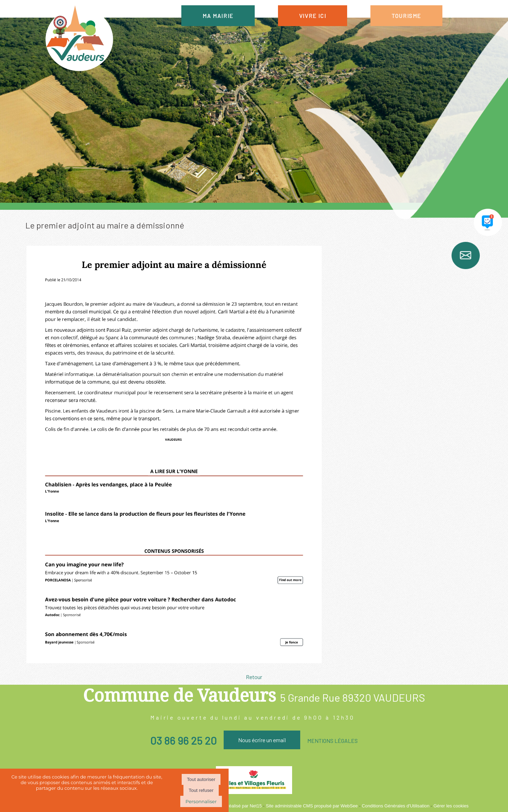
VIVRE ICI (313, 16)
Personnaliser (201, 801)
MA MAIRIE (218, 16)
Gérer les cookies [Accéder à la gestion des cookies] (451, 806)
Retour (254, 677)
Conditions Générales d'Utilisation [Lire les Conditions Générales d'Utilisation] (396, 806)
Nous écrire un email (262, 740)
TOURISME (406, 16)
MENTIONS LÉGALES (332, 741)
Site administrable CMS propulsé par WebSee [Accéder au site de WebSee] (312, 806)
